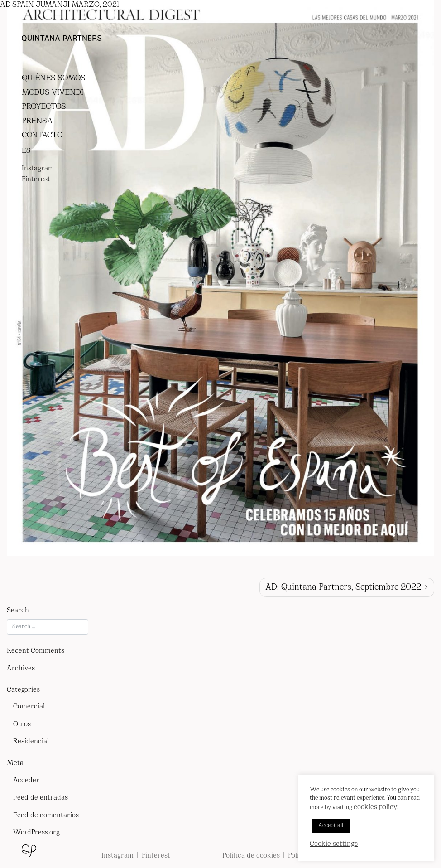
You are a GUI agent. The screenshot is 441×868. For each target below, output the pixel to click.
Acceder (26, 781)
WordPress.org (36, 833)
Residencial (31, 742)
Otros (22, 725)
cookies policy (375, 807)
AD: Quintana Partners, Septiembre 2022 (343, 587)
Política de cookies (251, 856)
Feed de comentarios (46, 816)
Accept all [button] (331, 826)
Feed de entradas (41, 798)
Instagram (38, 169)
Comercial (29, 707)
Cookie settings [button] (334, 844)
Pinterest (36, 180)
